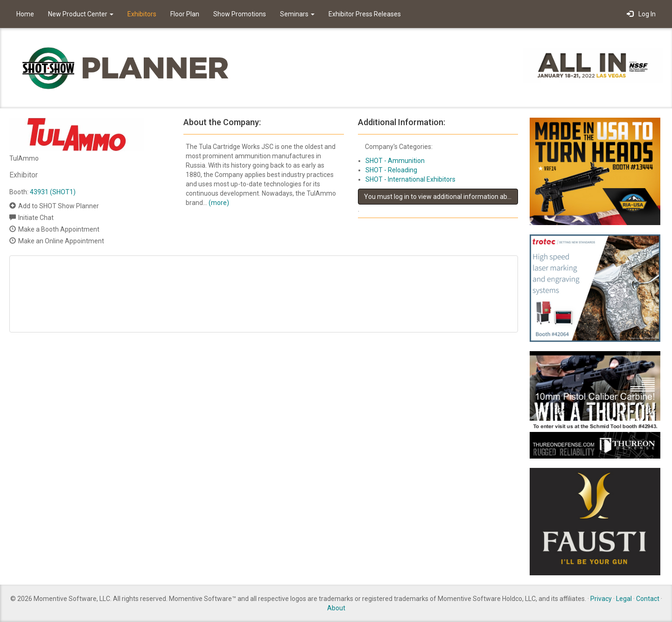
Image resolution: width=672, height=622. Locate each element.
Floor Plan (185, 14)
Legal (624, 599)
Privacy (601, 599)
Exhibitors (142, 14)
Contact (648, 599)
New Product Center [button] (81, 14)
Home (25, 14)
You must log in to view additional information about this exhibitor (441, 197)
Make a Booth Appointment (59, 229)
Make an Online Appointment (61, 241)
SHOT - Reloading (391, 170)
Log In (641, 14)
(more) (219, 203)
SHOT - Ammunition (395, 161)
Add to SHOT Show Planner (59, 206)
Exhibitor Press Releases (365, 14)
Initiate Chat (36, 218)
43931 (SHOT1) (53, 192)
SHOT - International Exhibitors (410, 179)
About (336, 608)
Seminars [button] (297, 14)
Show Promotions (240, 14)
